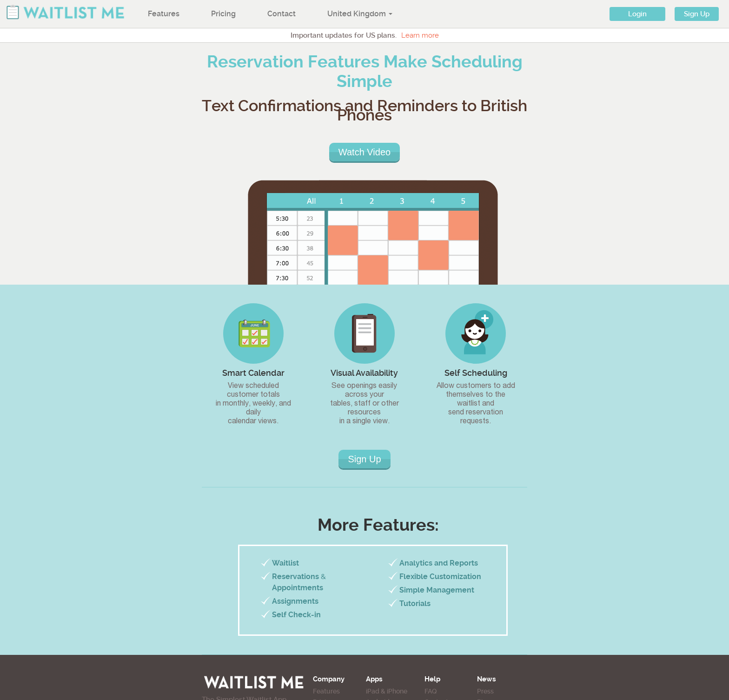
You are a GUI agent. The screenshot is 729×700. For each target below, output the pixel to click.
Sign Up (697, 14)
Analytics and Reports (439, 563)
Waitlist (285, 563)
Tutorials (415, 603)
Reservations (295, 577)
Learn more (420, 35)
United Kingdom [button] (360, 14)
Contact (282, 14)
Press (485, 691)
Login (637, 14)
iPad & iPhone (387, 691)
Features (164, 14)
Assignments (295, 601)
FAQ (431, 691)
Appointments (298, 588)
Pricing (223, 14)
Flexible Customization (440, 577)
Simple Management (437, 590)
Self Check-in (296, 615)
